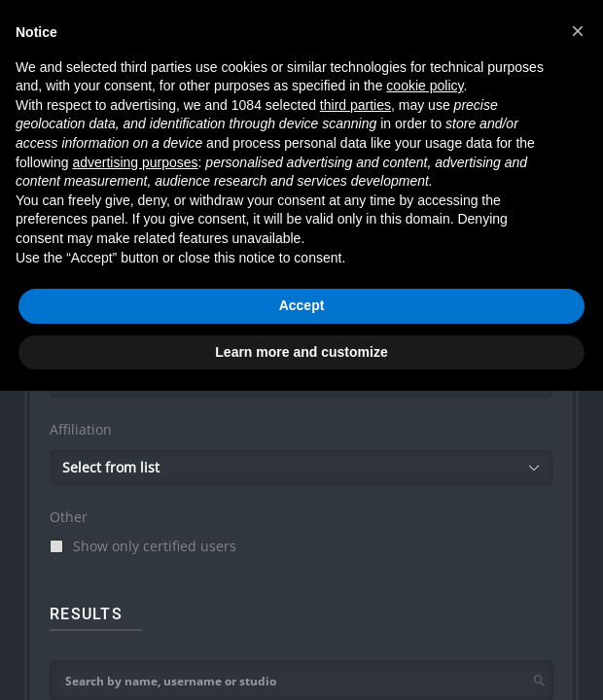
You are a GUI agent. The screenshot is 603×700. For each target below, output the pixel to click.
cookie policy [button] (425, 86)
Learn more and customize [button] (301, 352)
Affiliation (81, 429)
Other (69, 517)
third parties (355, 105)
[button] (578, 31)
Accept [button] (302, 305)
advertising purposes (135, 162)
